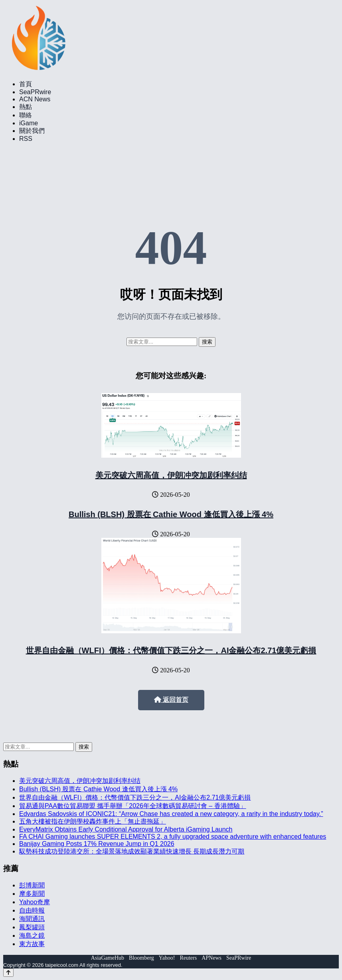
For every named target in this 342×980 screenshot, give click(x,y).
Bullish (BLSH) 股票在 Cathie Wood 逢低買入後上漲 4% (171, 514)
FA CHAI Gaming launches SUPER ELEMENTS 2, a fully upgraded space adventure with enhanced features (173, 837)
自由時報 (32, 910)
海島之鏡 (32, 936)
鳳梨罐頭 (32, 927)
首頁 (26, 84)
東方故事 (32, 944)
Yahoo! (167, 958)
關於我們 (32, 131)
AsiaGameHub (108, 958)
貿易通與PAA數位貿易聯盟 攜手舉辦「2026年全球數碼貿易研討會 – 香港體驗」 (133, 806)
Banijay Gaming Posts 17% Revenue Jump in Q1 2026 (97, 844)
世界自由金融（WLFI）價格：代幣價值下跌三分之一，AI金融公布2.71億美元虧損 (171, 650)
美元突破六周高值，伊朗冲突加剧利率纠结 (171, 475)
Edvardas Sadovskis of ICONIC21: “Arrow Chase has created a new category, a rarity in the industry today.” (171, 814)
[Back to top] (8, 973)
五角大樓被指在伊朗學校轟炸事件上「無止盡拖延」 (93, 821)
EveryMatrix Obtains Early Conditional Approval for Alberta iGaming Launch (126, 829)
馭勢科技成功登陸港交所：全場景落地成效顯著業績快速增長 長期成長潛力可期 (132, 851)
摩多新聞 (32, 894)
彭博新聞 (32, 885)
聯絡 (26, 115)
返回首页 (171, 700)
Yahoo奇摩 (35, 902)
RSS (26, 139)
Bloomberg (141, 958)
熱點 (26, 107)
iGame (29, 123)
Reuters (188, 958)
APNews (212, 958)
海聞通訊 (32, 919)
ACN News (35, 99)
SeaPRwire (35, 92)
